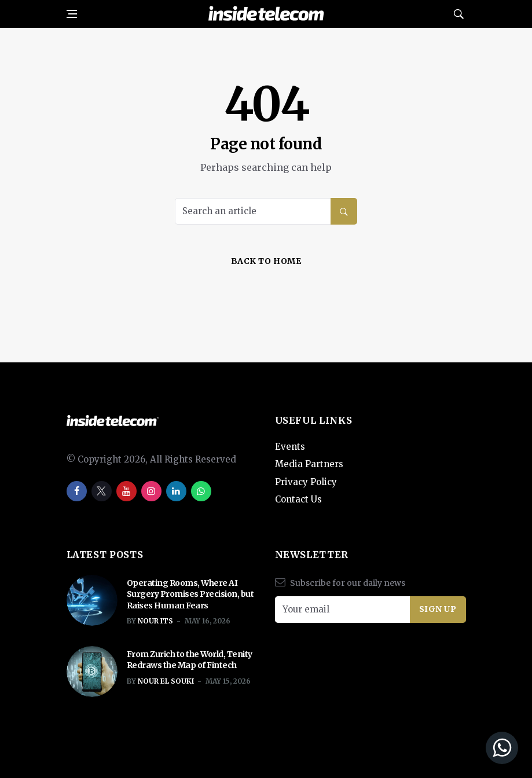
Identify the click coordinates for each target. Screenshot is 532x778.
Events (290, 447)
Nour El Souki (166, 681)
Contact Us (298, 499)
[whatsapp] (201, 491)
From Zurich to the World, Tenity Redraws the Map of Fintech (190, 660)
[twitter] (102, 491)
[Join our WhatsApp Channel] (433, 748)
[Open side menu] (72, 14)
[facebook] (77, 491)
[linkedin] (176, 491)
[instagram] (151, 491)
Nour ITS (155, 621)
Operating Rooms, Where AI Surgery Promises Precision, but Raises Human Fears (190, 594)
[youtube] (126, 491)
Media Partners (309, 464)
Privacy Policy (306, 482)
